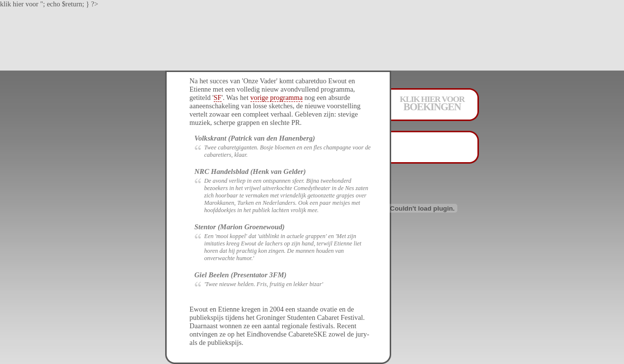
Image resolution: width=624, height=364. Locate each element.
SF (218, 97)
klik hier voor (432, 103)
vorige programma (277, 97)
